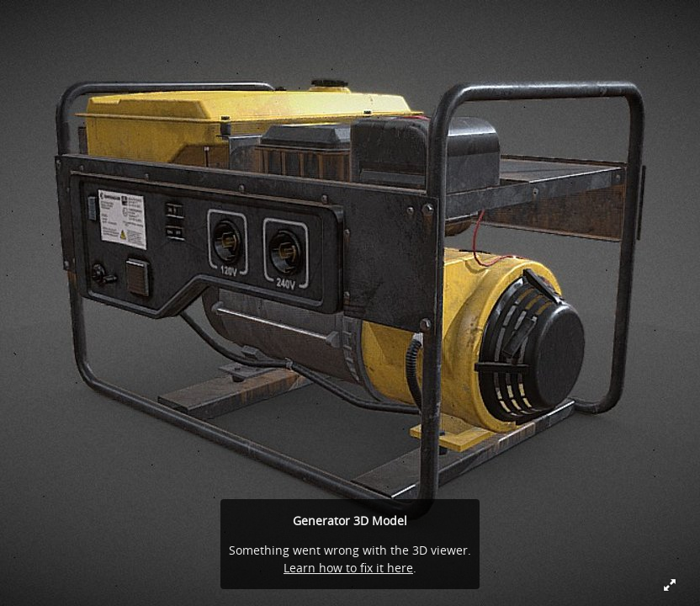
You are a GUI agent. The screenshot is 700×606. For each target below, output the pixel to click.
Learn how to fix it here (348, 568)
